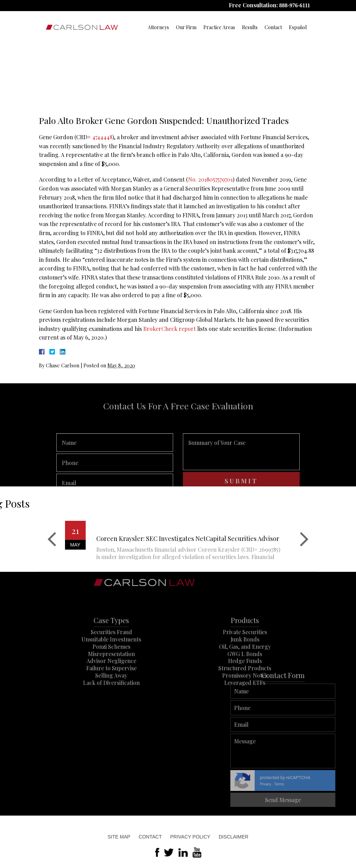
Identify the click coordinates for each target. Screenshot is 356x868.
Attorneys (158, 27)
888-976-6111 (295, 5)
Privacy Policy (190, 837)
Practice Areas (219, 27)
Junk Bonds (245, 662)
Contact (273, 27)
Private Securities (245, 655)
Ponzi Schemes (111, 670)
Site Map (119, 837)
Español (298, 27)
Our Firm (186, 27)
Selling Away (111, 698)
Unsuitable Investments (111, 662)
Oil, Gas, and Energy (245, 670)
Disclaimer (234, 837)
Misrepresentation (111, 677)
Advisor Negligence (111, 684)
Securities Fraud (111, 655)
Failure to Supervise (111, 691)
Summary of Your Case (241, 470)
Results (250, 27)
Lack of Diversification (111, 706)
